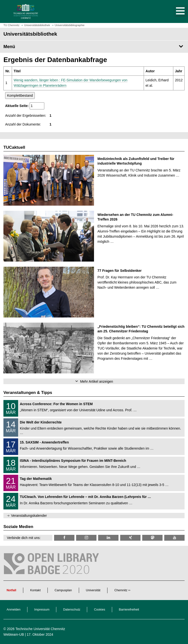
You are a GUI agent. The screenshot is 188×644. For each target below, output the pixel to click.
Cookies (100, 610)
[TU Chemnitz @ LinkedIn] (108, 538)
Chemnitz (121, 590)
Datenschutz (72, 610)
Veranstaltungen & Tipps (28, 393)
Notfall (11, 590)
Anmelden (14, 610)
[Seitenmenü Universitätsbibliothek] (94, 47)
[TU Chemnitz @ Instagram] (86, 538)
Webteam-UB (14, 634)
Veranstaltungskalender (29, 516)
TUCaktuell (14, 147)
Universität (93, 590)
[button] (175, 11)
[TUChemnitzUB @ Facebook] (64, 538)
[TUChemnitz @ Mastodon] (152, 538)
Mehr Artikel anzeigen (97, 381)
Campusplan (63, 590)
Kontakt (35, 590)
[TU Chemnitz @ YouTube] (174, 538)
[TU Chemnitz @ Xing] (130, 538)
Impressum (42, 610)
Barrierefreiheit (129, 610)
